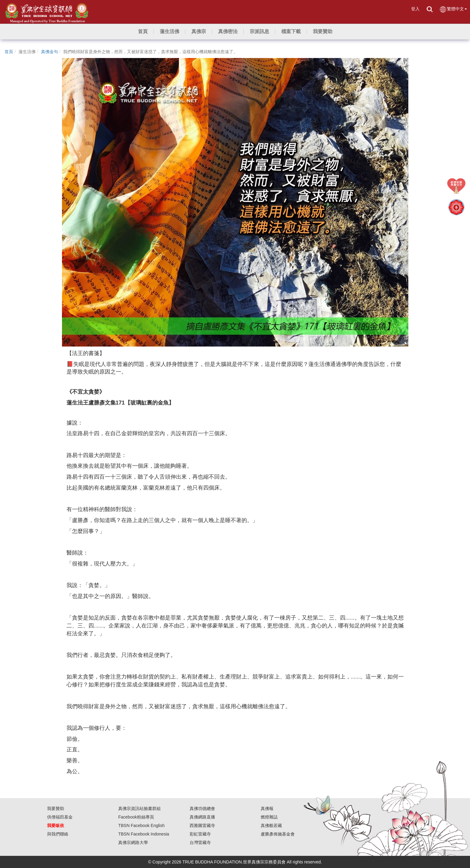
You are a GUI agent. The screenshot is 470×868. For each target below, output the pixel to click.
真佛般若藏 (271, 825)
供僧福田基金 (60, 817)
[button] (170, 32)
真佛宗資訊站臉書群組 (139, 808)
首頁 (9, 52)
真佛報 (267, 808)
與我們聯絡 (58, 834)
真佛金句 (50, 52)
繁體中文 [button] (453, 9)
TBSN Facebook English (141, 825)
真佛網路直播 (202, 817)
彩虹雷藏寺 (200, 834)
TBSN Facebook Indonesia (144, 834)
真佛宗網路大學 (133, 842)
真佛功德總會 (202, 808)
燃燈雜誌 (269, 817)
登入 (415, 9)
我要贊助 (56, 808)
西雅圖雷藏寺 (202, 825)
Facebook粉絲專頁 (136, 817)
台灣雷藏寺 (200, 842)
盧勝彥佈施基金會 (278, 834)
